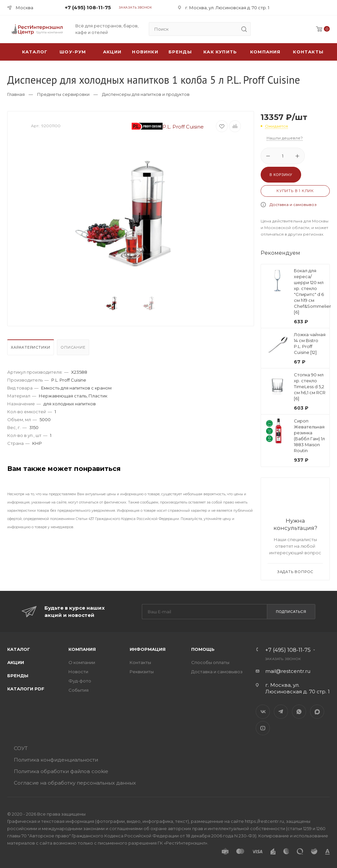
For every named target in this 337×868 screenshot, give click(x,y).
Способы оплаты (210, 662)
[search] (244, 29)
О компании (82, 662)
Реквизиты (142, 672)
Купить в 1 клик (295, 191)
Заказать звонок (135, 7)
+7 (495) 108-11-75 (88, 7)
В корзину (281, 175)
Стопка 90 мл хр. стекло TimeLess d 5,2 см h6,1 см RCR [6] (310, 387)
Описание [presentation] (73, 347)
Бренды (180, 52)
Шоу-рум (73, 52)
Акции (16, 662)
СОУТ (21, 748)
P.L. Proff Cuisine (168, 127)
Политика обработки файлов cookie (61, 771)
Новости (78, 672)
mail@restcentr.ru (288, 671)
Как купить (220, 52)
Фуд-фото (80, 681)
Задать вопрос (295, 572)
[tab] (31, 349)
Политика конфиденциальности (56, 760)
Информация (148, 649)
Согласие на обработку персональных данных (75, 783)
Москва (25, 8)
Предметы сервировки (63, 94)
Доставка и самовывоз (293, 204)
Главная (16, 94)
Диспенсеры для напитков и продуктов (146, 94)
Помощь (203, 649)
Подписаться (291, 612)
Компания (265, 52)
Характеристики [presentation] (31, 347)
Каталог (19, 649)
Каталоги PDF (26, 689)
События (78, 690)
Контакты (308, 52)
